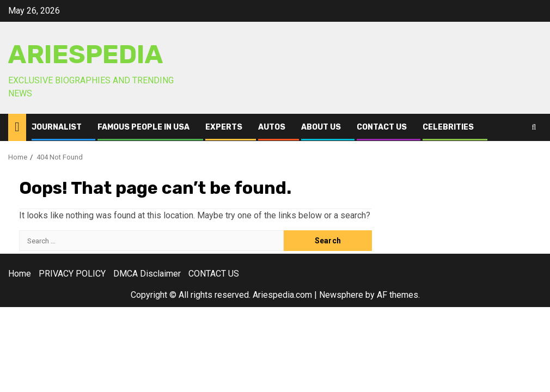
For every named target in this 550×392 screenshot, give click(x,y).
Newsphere (341, 295)
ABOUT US (321, 127)
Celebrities (448, 127)
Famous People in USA (143, 127)
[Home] (17, 127)
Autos (272, 127)
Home (20, 274)
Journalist (57, 127)
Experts (224, 127)
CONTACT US (382, 127)
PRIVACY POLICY (72, 274)
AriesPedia (86, 54)
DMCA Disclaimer (147, 274)
